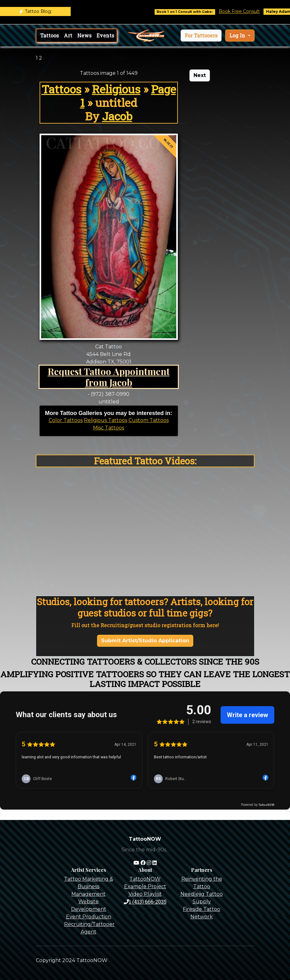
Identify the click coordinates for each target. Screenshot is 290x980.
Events (105, 35)
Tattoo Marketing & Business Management (89, 886)
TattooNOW (145, 879)
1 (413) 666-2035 (145, 902)
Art (68, 35)
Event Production (89, 917)
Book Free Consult (245, 11)
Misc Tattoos (109, 428)
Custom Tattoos (149, 420)
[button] (201, 36)
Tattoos (49, 35)
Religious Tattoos (106, 420)
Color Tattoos (66, 420)
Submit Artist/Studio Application (145, 641)
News (84, 35)
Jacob (117, 116)
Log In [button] (238, 35)
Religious (116, 89)
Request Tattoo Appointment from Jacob (109, 377)
